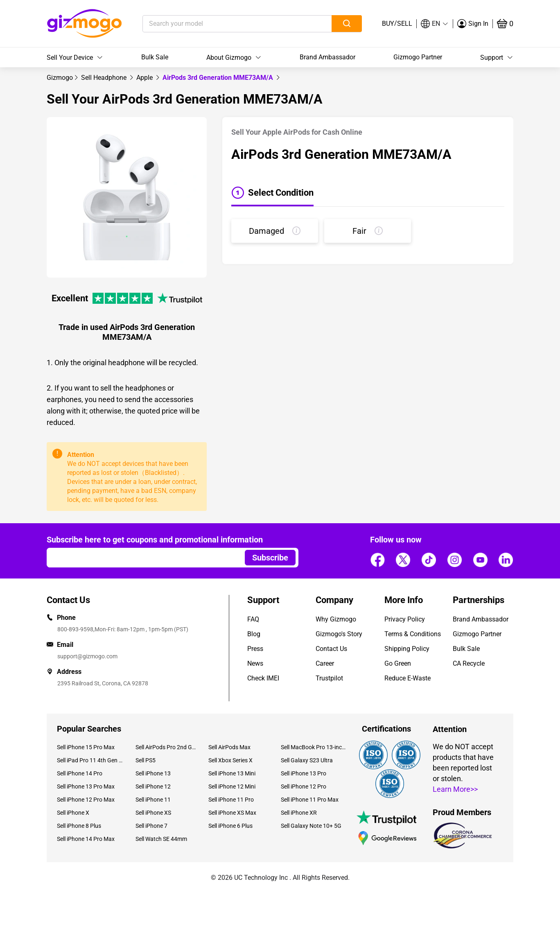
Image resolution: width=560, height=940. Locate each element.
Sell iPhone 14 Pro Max (86, 839)
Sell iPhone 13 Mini (232, 773)
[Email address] (142, 558)
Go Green (398, 663)
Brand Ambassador (327, 57)
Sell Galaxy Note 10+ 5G (311, 826)
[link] (60, 78)
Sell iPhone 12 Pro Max (86, 800)
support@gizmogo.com (87, 656)
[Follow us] (377, 560)
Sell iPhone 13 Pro (304, 773)
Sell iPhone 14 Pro (80, 773)
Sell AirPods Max (229, 747)
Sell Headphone (105, 78)
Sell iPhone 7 (151, 826)
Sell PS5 (146, 760)
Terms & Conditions (413, 634)
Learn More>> (455, 789)
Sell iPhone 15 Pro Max (86, 747)
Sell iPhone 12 (153, 786)
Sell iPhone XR (299, 813)
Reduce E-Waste (408, 678)
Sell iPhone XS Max (232, 813)
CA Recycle (469, 663)
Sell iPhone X (73, 813)
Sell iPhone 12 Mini (232, 786)
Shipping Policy (407, 649)
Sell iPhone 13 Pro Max (86, 786)
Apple (145, 78)
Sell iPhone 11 (153, 800)
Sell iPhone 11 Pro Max (310, 800)
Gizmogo (60, 78)
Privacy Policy (405, 619)
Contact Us (331, 649)
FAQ (253, 619)
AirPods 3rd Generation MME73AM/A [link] (219, 78)
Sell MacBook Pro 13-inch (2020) (314, 747)
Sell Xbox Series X (230, 760)
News (255, 663)
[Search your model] (225, 24)
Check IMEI (263, 678)
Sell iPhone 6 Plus (230, 826)
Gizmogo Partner (418, 57)
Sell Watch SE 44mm (161, 839)
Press (255, 649)
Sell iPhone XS (153, 813)
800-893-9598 (75, 629)
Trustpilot (329, 678)
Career (325, 663)
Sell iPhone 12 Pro (304, 786)
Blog (254, 634)
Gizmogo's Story (339, 634)
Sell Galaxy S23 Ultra (307, 760)
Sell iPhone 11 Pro (231, 800)
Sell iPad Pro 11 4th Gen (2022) (90, 760)
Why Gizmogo (336, 619)
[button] (435, 24)
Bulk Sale (155, 57)
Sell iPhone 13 (153, 773)
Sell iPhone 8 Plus (79, 826)
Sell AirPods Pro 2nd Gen (166, 747)
